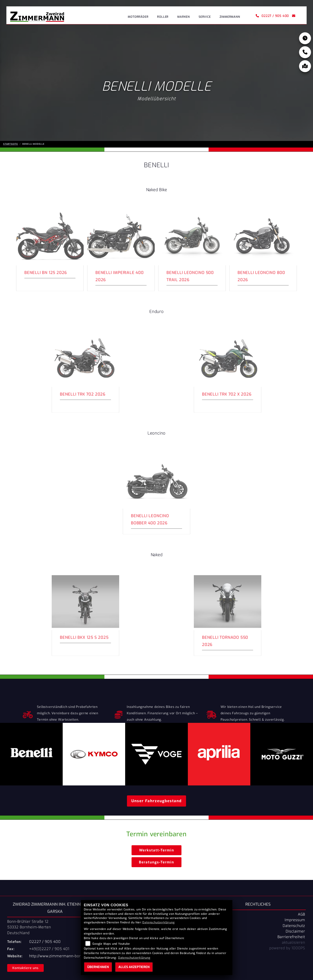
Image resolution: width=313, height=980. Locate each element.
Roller (163, 17)
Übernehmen (98, 967)
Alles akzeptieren (134, 967)
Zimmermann (230, 17)
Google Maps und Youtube (111, 944)
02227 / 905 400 (272, 16)
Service (205, 17)
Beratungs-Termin (156, 862)
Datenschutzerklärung (158, 922)
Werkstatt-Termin (157, 850)
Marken (184, 17)
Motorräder (138, 17)
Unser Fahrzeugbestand (156, 801)
